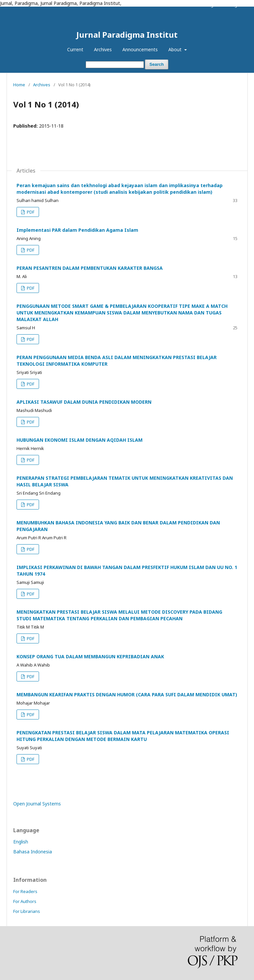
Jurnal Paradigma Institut (127, 35)
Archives (103, 49)
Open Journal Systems (37, 804)
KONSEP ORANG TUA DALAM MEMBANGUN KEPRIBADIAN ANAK (90, 656)
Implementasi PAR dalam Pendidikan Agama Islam (77, 230)
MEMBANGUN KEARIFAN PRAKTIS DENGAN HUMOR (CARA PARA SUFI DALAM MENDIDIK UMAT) (127, 694)
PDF (30, 212)
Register (214, 5)
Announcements (140, 49)
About (176, 49)
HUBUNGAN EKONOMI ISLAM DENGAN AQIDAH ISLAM (80, 440)
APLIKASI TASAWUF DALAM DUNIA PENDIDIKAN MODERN (84, 402)
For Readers (25, 891)
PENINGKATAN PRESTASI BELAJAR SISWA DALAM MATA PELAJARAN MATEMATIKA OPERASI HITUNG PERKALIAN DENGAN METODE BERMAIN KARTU (123, 736)
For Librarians (27, 911)
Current (75, 49)
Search (157, 64)
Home (19, 85)
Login (235, 5)
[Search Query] (115, 65)
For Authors (25, 901)
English (21, 842)
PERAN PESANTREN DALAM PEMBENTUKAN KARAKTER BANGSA (90, 268)
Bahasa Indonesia (33, 852)
